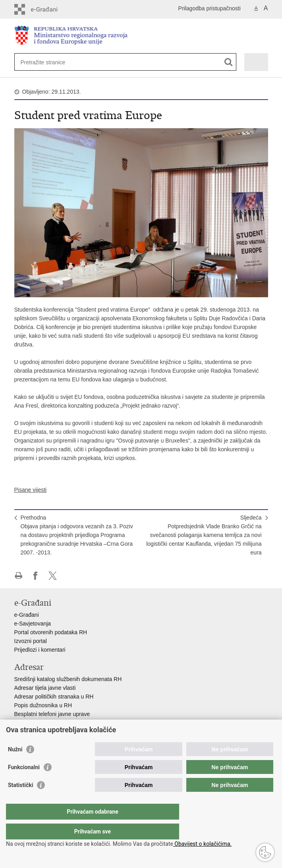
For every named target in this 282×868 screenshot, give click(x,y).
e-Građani (27, 615)
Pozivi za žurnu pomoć (42, 723)
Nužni (15, 765)
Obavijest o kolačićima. (202, 844)
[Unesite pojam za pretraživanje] (49, 62)
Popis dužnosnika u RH (43, 705)
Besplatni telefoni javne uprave (52, 714)
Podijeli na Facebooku (36, 576)
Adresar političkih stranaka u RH (54, 697)
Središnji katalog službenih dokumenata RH (68, 679)
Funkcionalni (24, 783)
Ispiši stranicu (18, 576)
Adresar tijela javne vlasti (45, 688)
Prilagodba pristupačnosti (210, 8)
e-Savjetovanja (33, 624)
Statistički (20, 801)
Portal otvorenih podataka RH (51, 632)
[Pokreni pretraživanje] (229, 62)
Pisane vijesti (31, 490)
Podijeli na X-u (53, 576)
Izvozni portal (31, 641)
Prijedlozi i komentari (40, 650)
